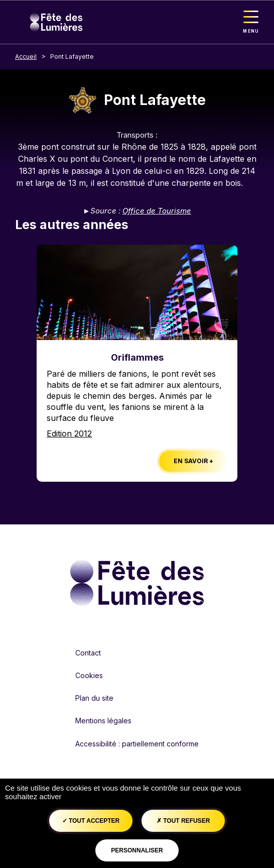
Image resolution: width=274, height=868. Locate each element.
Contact (88, 653)
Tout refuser (183, 821)
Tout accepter (91, 821)
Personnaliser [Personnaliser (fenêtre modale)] (137, 850)
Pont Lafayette (72, 57)
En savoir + (193, 461)
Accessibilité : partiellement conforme (137, 744)
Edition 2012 (69, 433)
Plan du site (94, 698)
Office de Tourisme (157, 211)
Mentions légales (103, 721)
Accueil (26, 57)
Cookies (89, 675)
